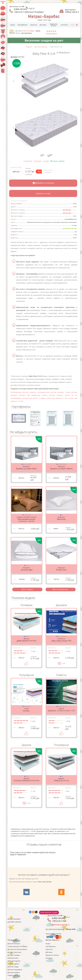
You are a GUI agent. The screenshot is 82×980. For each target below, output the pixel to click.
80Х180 (57, 478)
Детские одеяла (13, 964)
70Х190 (57, 579)
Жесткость (17, 648)
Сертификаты (22, 25)
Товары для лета (14, 975)
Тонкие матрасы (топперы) (17, 946)
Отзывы (46, 161)
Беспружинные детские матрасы (23, 392)
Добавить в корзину (43, 183)
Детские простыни (14, 952)
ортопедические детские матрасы (51, 392)
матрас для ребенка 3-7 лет (57, 398)
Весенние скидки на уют (44, 40)
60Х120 (17, 172)
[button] (22, 464)
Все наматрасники (61, 589)
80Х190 (22, 478)
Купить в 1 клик (43, 193)
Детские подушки (14, 961)
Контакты (64, 25)
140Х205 (22, 579)
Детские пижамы (14, 955)
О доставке (38, 161)
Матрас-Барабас (14, 919)
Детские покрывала (15, 970)
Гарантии (34, 25)
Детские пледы (13, 967)
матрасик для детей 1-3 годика (34, 398)
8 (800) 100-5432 (20, 9)
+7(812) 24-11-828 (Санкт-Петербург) (29, 12)
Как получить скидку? (49, 913)
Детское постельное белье (17, 949)
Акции (13, 25)
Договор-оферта (14, 922)
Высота (33, 648)
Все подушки (27, 589)
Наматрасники (13, 958)
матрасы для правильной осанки (33, 395)
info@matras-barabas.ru (60, 925)
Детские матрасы (14, 944)
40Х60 (56, 529)
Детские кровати (14, 972)
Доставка (43, 25)
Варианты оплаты (54, 25)
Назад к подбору (57, 161)
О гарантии (28, 161)
